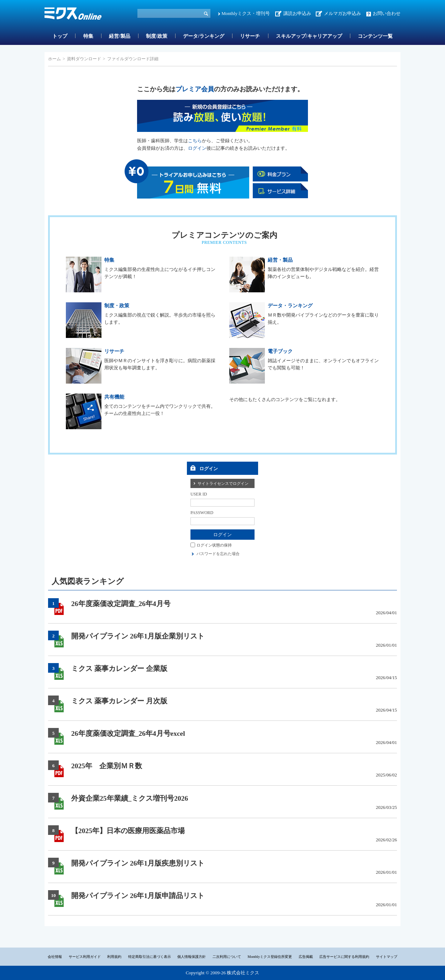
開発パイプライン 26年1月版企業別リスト (138, 636)
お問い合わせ (387, 13)
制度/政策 (157, 36)
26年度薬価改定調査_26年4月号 (121, 604)
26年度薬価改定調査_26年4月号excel (128, 733)
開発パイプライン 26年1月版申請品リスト (138, 896)
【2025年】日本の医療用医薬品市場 (128, 831)
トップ (60, 36)
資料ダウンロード (84, 59)
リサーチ (250, 36)
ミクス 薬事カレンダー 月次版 (119, 701)
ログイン (197, 148)
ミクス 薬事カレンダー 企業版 (119, 669)
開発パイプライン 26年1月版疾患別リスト (138, 863)
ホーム (54, 59)
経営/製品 (120, 36)
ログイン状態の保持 (214, 545)
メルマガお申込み (342, 13)
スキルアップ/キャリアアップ (309, 36)
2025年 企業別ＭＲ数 (107, 766)
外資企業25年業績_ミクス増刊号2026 (130, 798)
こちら (195, 141)
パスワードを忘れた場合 (218, 554)
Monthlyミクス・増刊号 (246, 13)
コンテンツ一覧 (375, 36)
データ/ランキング (204, 36)
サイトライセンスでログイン (223, 483)
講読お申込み (297, 13)
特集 (88, 36)
